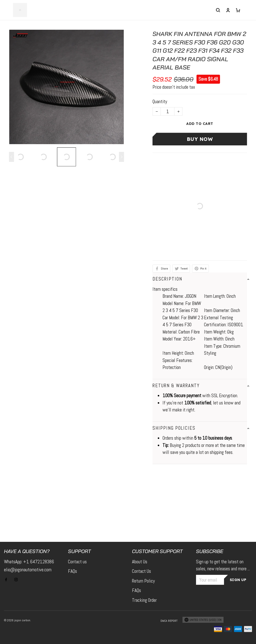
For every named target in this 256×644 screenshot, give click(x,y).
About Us (141, 562)
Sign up (239, 587)
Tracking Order (147, 600)
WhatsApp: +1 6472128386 (30, 562)
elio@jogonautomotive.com (30, 570)
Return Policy (145, 581)
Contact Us (143, 571)
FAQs (73, 571)
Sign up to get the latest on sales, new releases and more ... (223, 569)
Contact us (78, 562)
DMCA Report (166, 621)
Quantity (161, 102)
